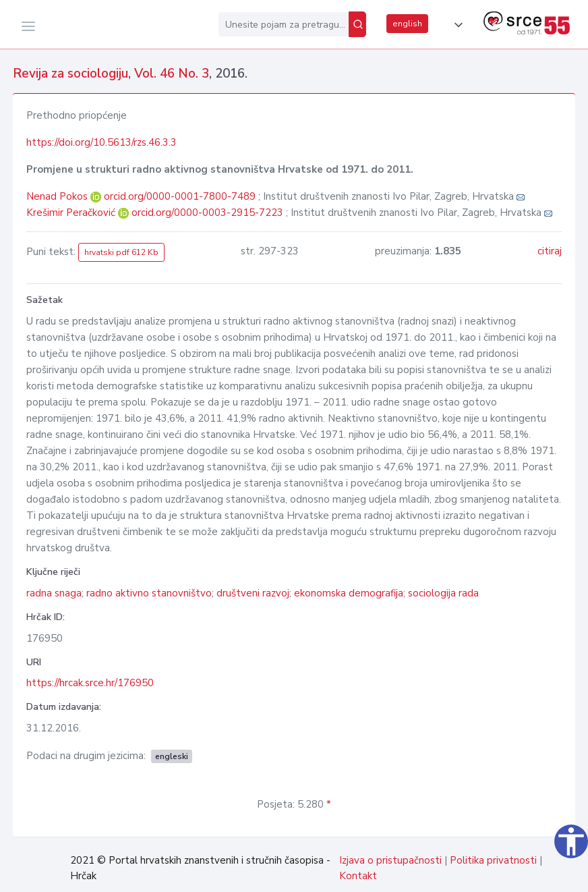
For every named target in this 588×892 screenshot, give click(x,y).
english (407, 24)
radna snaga (54, 593)
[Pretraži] (357, 24)
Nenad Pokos (58, 196)
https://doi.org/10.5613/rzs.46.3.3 (101, 142)
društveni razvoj (253, 593)
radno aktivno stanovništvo (149, 593)
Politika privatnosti (493, 860)
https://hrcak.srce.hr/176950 (90, 683)
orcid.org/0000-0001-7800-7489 (180, 196)
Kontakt (358, 876)
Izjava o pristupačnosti (390, 860)
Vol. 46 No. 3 (172, 74)
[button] (456, 25)
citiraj (550, 251)
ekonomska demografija (349, 593)
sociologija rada (443, 593)
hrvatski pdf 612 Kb (121, 252)
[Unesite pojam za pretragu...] (284, 24)
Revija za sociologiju (70, 74)
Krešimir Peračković (72, 213)
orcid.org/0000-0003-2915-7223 (207, 213)
